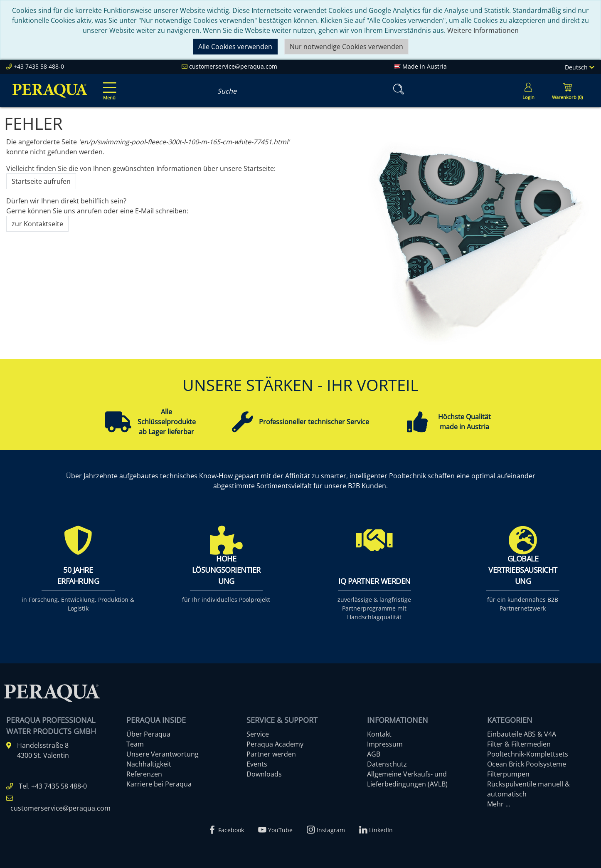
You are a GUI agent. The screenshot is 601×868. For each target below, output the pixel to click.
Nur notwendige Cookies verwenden (346, 47)
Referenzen (144, 774)
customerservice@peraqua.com (233, 66)
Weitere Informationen (483, 30)
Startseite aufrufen (41, 181)
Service (258, 734)
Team (135, 744)
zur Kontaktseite (37, 224)
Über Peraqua (148, 734)
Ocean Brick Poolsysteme (527, 764)
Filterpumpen (508, 774)
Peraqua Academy (275, 744)
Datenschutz (387, 764)
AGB (374, 754)
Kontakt (379, 734)
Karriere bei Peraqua (159, 784)
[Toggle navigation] (108, 85)
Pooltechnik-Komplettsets (528, 754)
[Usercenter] (528, 91)
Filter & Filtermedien (519, 744)
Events (257, 764)
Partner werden (271, 754)
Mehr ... (499, 804)
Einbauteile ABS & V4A (522, 734)
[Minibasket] (567, 91)
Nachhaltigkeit (149, 764)
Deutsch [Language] (580, 67)
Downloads (264, 774)
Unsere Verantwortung (163, 754)
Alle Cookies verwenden (235, 47)
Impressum (385, 744)
